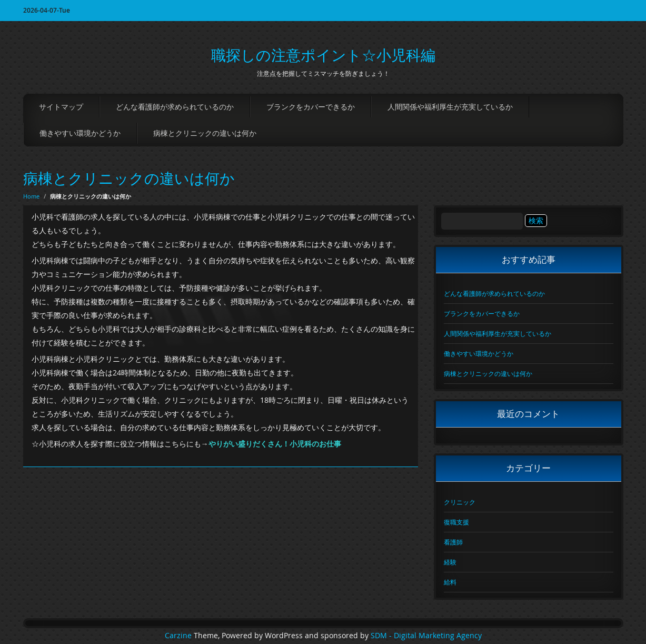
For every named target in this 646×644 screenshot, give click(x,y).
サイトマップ (61, 107)
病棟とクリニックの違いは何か (205, 133)
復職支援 (456, 522)
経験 (450, 562)
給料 (450, 582)
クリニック (460, 502)
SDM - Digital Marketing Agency (426, 636)
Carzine (179, 636)
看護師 (453, 542)
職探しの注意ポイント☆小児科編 (323, 55)
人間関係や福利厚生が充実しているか (450, 107)
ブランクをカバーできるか (311, 107)
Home (31, 196)
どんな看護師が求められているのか (175, 107)
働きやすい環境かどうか (80, 133)
